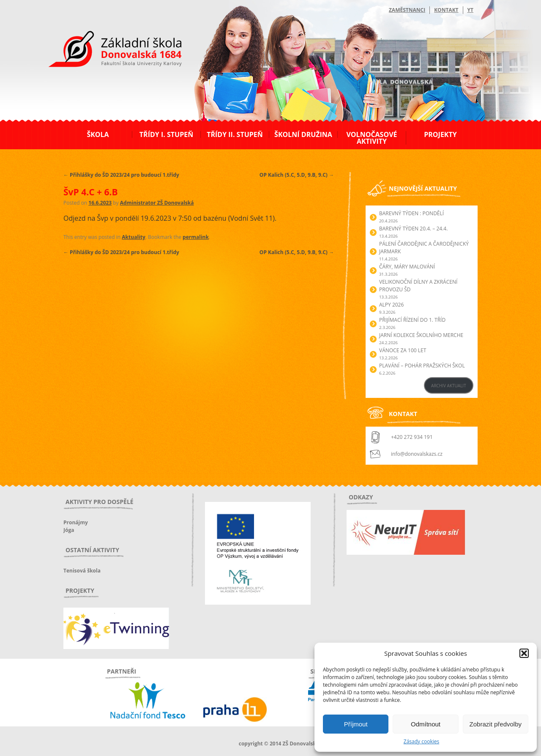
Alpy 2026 (391, 305)
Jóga (69, 530)
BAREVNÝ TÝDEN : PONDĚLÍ (411, 213)
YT (470, 10)
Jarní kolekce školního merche (421, 335)
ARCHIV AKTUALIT (449, 386)
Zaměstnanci (407, 10)
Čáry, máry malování (407, 267)
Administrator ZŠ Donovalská (157, 203)
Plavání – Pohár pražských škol (422, 366)
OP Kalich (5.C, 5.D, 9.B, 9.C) (297, 175)
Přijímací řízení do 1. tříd (412, 320)
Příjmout (356, 724)
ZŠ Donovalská (109, 50)
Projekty (440, 134)
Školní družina (303, 134)
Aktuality (133, 237)
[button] (524, 653)
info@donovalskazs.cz (417, 454)
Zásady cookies (421, 741)
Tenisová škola (82, 571)
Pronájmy (76, 522)
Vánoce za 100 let (403, 350)
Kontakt (446, 10)
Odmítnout (426, 724)
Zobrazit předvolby (496, 724)
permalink (196, 237)
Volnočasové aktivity (372, 138)
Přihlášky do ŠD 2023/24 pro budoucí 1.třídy (121, 175)
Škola (98, 134)
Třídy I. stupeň (166, 134)
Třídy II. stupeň (235, 134)
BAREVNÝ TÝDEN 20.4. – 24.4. (413, 229)
